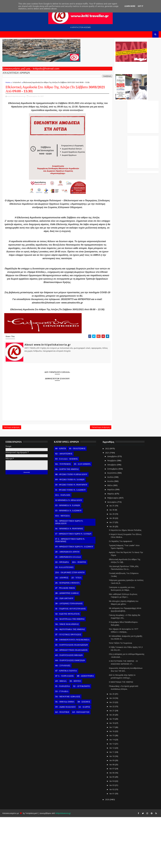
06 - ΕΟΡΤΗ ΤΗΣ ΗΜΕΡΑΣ (66, 520)
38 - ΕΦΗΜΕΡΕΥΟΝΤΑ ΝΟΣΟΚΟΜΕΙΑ (72, 691)
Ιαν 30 (112, 561)
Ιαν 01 (112, 844)
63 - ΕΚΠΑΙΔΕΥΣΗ (80, 763)
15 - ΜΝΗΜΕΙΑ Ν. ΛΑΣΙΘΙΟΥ (68, 562)
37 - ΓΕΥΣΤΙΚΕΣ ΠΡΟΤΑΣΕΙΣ (68, 686)
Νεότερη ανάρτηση (11, 477)
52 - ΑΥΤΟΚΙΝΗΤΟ (81, 737)
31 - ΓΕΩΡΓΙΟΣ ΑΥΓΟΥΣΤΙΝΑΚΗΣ (70, 660)
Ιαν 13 (112, 795)
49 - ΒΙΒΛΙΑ (60, 732)
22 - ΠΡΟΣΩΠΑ (62, 613)
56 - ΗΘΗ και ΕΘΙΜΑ (64, 753)
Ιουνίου (110, 532)
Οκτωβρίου (112, 516)
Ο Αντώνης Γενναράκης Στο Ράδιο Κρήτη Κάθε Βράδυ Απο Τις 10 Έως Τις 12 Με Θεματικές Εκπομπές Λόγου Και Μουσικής (98, 69)
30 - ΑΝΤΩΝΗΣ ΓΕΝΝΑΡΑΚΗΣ (68, 654)
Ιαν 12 (112, 799)
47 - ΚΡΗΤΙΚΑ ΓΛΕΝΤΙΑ (66, 722)
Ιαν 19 (112, 770)
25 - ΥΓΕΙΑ (76, 629)
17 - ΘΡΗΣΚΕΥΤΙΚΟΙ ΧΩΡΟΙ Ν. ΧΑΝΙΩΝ (73, 585)
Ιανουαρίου (112, 553)
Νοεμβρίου (112, 511)
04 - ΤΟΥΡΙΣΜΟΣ (62, 515)
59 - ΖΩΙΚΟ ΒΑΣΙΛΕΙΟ (65, 758)
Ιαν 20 (112, 766)
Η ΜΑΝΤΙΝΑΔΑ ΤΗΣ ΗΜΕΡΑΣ (121, 733)
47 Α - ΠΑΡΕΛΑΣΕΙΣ (64, 727)
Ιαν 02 (112, 840)
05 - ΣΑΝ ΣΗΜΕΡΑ (82, 515)
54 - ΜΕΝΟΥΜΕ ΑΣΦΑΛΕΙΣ (67, 748)
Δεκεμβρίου (112, 507)
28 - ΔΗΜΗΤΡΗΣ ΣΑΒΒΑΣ (66, 644)
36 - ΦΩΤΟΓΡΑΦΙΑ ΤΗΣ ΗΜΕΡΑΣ (70, 680)
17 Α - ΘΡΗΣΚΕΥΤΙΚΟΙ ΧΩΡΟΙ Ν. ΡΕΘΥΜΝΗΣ (69, 591)
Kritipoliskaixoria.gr (63, 864)
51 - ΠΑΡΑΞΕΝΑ (62, 737)
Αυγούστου (112, 524)
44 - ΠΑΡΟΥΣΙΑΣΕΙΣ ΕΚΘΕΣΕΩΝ (70, 711)
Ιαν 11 (112, 803)
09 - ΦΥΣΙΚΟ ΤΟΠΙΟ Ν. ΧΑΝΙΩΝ (69, 531)
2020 (107, 850)
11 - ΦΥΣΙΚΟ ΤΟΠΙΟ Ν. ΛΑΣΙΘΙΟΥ (70, 541)
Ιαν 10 (112, 807)
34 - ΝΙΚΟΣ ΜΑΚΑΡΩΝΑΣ (66, 675)
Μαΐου (110, 536)
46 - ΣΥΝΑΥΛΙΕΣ (62, 717)
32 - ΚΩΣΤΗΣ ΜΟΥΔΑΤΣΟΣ (67, 665)
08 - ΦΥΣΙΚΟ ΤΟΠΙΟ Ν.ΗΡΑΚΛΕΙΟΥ (71, 525)
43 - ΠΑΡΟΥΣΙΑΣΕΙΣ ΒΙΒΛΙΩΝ (68, 706)
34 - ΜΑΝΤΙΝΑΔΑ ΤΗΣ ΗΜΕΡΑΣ (69, 670)
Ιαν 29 (112, 565)
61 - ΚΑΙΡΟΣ (84, 758)
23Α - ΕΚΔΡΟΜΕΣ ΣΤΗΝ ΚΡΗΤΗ (69, 623)
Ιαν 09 (112, 811)
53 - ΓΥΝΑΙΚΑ (61, 742)
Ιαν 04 (112, 832)
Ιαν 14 (112, 791)
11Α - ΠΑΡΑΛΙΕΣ (62, 546)
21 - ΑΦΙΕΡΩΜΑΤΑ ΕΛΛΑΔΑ (68, 608)
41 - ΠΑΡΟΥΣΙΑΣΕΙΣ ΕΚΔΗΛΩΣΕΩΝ (71, 696)
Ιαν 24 (112, 749)
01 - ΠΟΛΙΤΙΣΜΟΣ (77, 500)
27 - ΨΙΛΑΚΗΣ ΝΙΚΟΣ (65, 639)
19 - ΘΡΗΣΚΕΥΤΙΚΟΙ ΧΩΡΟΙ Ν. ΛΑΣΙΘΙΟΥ (74, 598)
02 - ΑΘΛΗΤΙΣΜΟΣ (63, 505)
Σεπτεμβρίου (112, 520)
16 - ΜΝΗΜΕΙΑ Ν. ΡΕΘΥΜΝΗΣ (69, 580)
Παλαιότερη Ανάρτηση (68, 477)
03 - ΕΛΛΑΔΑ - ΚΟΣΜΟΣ (66, 510)
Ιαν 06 (112, 824)
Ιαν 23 (112, 753)
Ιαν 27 (112, 573)
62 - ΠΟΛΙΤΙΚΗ (62, 763)
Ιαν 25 (112, 745)
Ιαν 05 (112, 828)
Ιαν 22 (112, 757)
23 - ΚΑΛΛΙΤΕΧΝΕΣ (64, 618)
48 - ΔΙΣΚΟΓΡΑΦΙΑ (85, 727)
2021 (107, 504)
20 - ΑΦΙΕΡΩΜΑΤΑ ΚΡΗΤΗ (67, 603)
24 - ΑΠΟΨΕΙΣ (61, 629)
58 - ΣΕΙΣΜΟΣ (83, 753)
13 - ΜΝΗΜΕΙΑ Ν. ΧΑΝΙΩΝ (67, 556)
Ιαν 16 (112, 782)
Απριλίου (111, 540)
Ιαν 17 (112, 778)
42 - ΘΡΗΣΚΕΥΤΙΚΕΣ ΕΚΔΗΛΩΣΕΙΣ (71, 701)
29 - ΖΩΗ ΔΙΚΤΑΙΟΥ (64, 649)
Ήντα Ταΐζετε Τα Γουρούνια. (120, 694)
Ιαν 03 (112, 836)
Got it (140, 6)
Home (7, 85)
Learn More (130, 6)
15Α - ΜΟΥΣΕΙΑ (62, 567)
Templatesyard (31, 864)
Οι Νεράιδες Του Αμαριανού (120, 592)
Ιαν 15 (112, 786)
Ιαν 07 (112, 820)
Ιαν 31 (112, 557)
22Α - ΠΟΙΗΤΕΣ (78, 613)
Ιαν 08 (112, 815)
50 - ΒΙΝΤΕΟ (75, 732)
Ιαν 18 (112, 774)
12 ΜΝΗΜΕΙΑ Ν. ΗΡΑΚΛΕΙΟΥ (68, 551)
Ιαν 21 (112, 762)
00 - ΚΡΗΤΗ (60, 500)
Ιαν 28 (112, 569)
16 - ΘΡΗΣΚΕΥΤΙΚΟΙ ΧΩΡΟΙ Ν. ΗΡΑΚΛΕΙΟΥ (69, 573)
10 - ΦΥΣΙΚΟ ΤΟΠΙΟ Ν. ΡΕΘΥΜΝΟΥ (71, 536)
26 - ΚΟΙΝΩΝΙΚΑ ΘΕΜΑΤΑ (67, 634)
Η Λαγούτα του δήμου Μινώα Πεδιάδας (125, 581)
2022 (107, 499)
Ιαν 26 (112, 577)
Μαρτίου (110, 545)
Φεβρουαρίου (113, 549)
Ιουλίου (110, 528)
